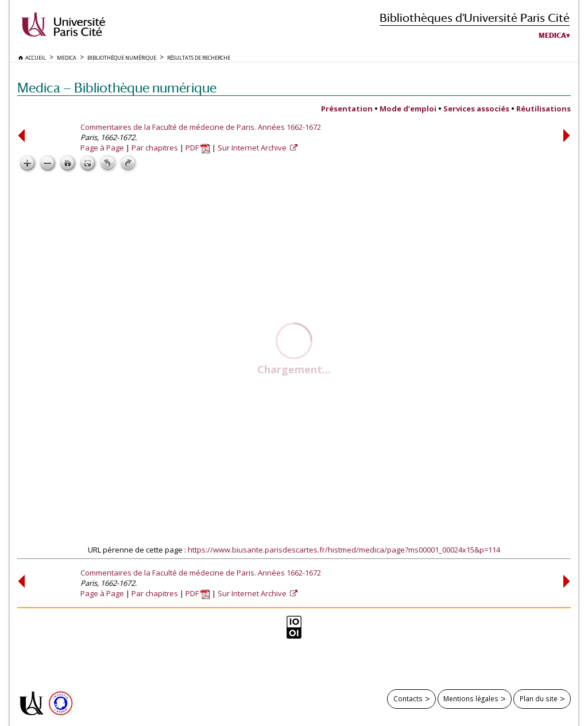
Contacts (408, 698)
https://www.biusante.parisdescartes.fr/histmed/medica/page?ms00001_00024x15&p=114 (344, 550)
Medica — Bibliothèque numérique (117, 88)
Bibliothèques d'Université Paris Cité (475, 18)
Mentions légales (471, 698)
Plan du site (539, 698)
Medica (552, 36)
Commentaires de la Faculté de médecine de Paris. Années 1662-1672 (201, 127)
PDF (198, 148)
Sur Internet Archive (253, 148)
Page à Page (102, 148)
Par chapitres (155, 148)
